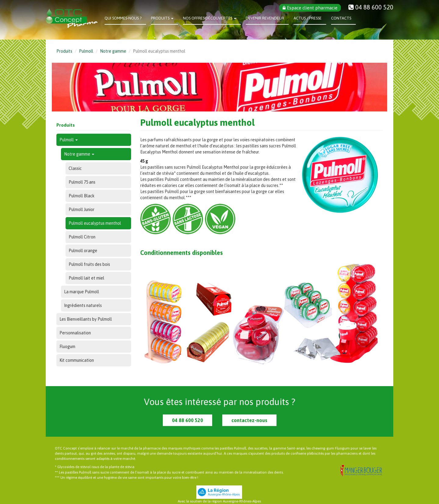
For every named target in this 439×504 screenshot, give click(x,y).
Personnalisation (75, 333)
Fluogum (67, 347)
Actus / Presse (308, 18)
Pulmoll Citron (82, 237)
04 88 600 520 (187, 420)
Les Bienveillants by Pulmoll (86, 319)
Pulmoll (86, 51)
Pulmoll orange (83, 251)
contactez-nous (249, 420)
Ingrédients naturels (83, 305)
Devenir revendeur (265, 18)
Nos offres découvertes (210, 18)
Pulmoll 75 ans (82, 182)
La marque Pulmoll (82, 292)
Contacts (341, 18)
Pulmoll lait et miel (86, 278)
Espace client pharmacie (310, 8)
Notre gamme (113, 51)
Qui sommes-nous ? (123, 18)
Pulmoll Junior (82, 210)
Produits (162, 18)
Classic (75, 168)
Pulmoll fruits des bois (89, 264)
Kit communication (77, 360)
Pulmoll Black (82, 196)
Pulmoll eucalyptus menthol (95, 223)
